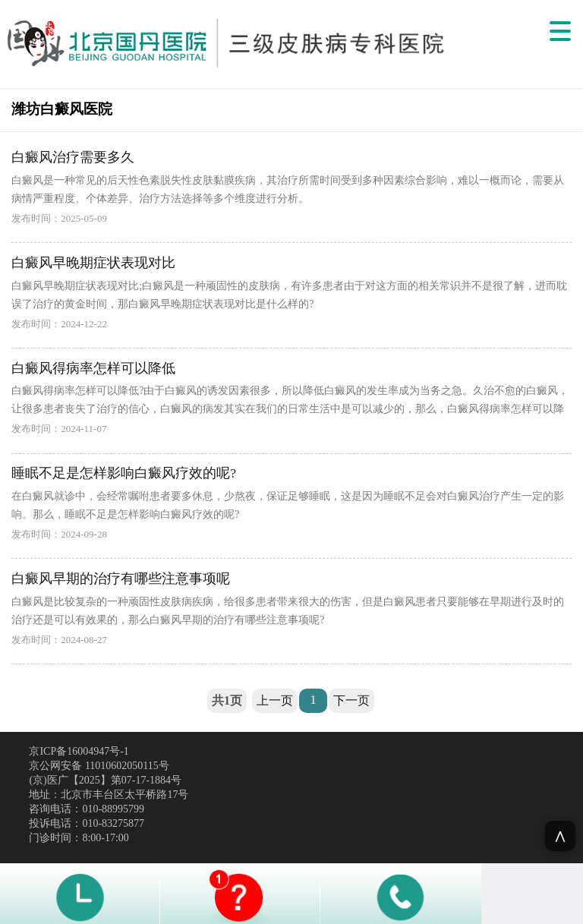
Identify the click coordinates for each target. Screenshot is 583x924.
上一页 (275, 700)
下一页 (351, 700)
